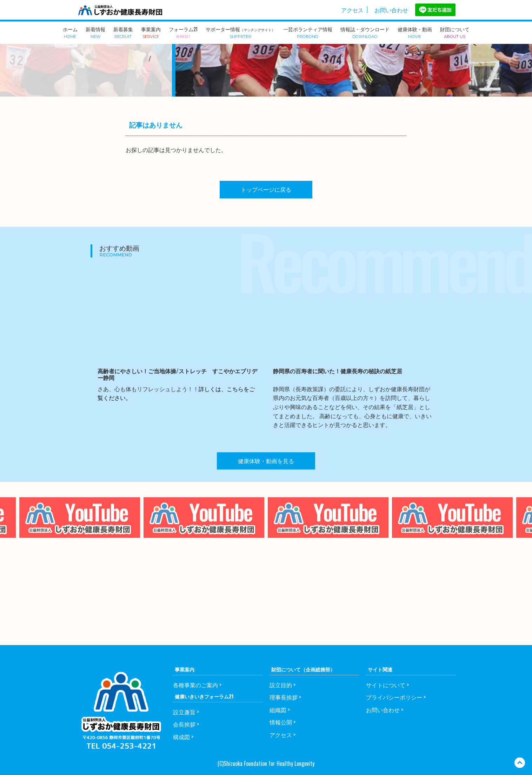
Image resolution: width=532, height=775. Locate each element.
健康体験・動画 (415, 32)
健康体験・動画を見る (266, 461)
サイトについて (386, 685)
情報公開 (281, 722)
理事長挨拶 (284, 697)
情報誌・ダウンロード (365, 32)
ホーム (70, 32)
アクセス (352, 10)
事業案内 (151, 32)
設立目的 (281, 685)
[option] (204, 532)
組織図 (278, 710)
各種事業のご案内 (195, 685)
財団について (455, 32)
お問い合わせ (391, 10)
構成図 (181, 737)
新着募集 (123, 32)
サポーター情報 (240, 32)
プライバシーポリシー (394, 697)
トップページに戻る (266, 189)
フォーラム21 (183, 32)
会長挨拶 (184, 724)
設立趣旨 (184, 712)
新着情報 (95, 32)
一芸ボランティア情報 (308, 32)
